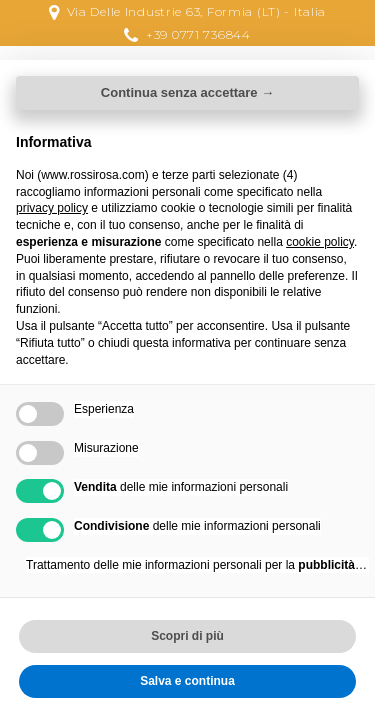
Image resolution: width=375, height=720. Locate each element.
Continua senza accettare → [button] (187, 92)
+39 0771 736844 (198, 34)
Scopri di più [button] (187, 636)
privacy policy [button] (52, 208)
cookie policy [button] (320, 242)
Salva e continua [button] (187, 681)
